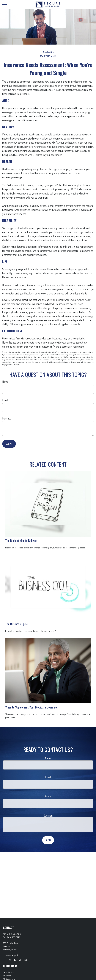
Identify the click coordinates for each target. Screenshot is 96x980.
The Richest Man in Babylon (21, 541)
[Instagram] (26, 960)
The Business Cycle (17, 624)
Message (7, 418)
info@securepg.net (10, 955)
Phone (48, 796)
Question (48, 816)
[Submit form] (9, 444)
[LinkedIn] (15, 960)
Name (5, 382)
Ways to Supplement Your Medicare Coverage (31, 707)
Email (5, 400)
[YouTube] (20, 960)
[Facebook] (5, 960)
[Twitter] (10, 960)
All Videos (7, 976)
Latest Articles (9, 972)
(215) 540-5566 (15, 934)
